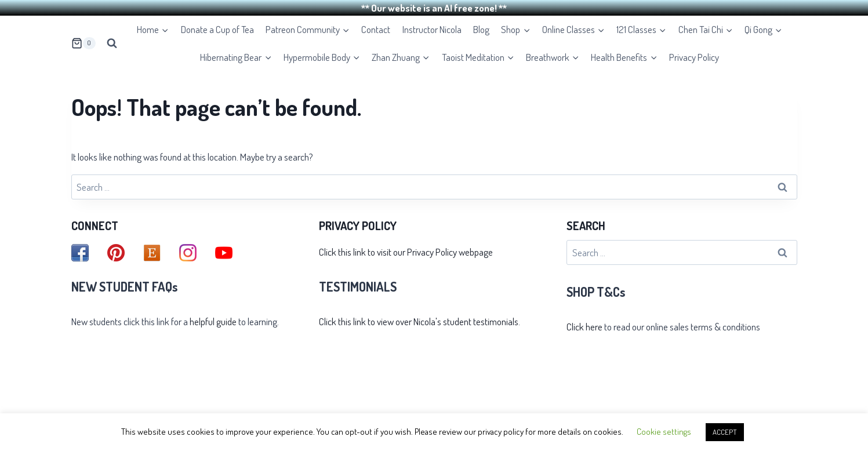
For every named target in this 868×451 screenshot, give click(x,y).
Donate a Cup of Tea (217, 28)
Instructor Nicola (432, 28)
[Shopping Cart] (83, 41)
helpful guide (213, 320)
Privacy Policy (694, 55)
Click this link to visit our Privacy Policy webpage (406, 250)
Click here (584, 324)
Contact (376, 28)
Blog (481, 28)
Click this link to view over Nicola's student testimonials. (420, 320)
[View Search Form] (112, 41)
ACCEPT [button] (725, 432)
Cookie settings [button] (664, 432)
